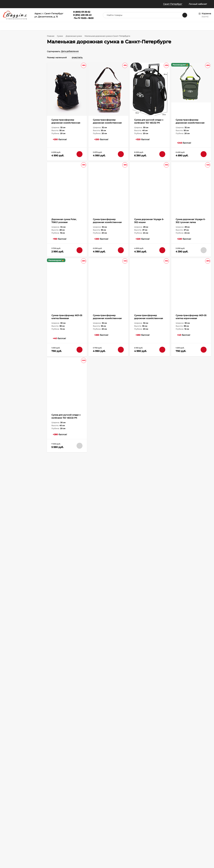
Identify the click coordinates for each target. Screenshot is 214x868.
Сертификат (101, 826)
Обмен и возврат (43, 830)
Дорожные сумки (76, 36)
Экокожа (14, 91)
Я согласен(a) (76, 785)
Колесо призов (100, 4)
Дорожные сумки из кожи (60, 518)
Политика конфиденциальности (13, 842)
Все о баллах (9, 822)
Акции (13, 49)
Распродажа (101, 830)
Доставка (40, 822)
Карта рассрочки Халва (46, 848)
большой (14, 143)
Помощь (29, 4)
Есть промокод (17, 45)
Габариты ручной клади (47, 837)
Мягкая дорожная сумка (143, 518)
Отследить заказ (11, 833)
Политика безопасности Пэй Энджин (14, 848)
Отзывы (65, 4)
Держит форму (17, 116)
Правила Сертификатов (46, 845)
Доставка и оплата (115, 469)
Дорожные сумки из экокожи (88, 518)
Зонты (71, 830)
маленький (15, 135)
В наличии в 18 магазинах (23, 41)
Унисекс (14, 64)
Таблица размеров (44, 841)
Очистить (33, 263)
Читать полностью (188, 573)
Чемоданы (73, 822)
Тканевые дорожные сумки (116, 518)
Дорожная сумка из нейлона (170, 518)
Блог (5, 853)
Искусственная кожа (20, 95)
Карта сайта (41, 852)
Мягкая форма (17, 120)
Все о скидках (9, 826)
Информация (47, 4)
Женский (14, 68)
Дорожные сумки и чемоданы (62, 494)
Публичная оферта (12, 837)
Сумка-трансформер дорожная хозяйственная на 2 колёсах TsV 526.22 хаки (191, 123)
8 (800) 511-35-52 (156, 776)
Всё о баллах (80, 4)
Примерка (8, 830)
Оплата (39, 826)
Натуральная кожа (19, 87)
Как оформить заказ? (45, 819)
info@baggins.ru (188, 776)
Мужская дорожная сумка (60, 506)
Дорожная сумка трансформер (93, 494)
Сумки (61, 36)
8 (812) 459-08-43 (156, 781)
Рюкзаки (72, 826)
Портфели (100, 819)
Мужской (14, 72)
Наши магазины (12, 4)
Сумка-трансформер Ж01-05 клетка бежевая (93, 545)
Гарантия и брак (43, 833)
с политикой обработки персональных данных (84, 785)
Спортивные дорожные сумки (149, 494)
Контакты (7, 856)
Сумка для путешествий (121, 494)
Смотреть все (96, 529)
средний (14, 139)
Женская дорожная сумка (87, 506)
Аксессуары (101, 822)
